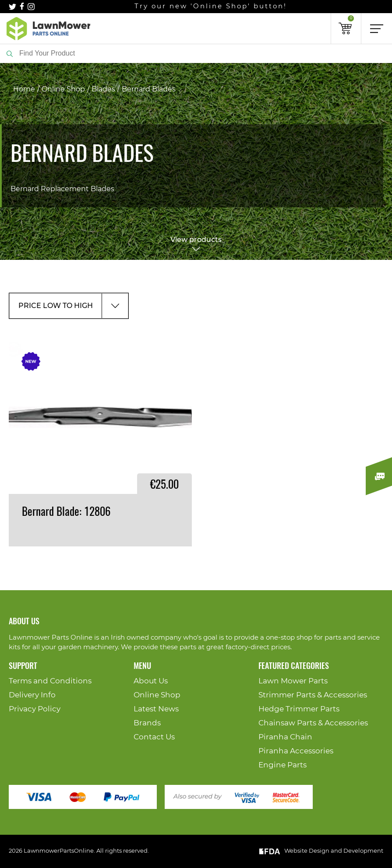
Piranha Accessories (296, 751)
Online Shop (63, 89)
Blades (103, 89)
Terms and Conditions (50, 681)
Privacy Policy (35, 709)
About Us (151, 681)
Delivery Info (32, 695)
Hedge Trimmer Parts (299, 709)
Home (24, 89)
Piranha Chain (285, 737)
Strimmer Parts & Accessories (313, 695)
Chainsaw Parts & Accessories (313, 723)
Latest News (156, 709)
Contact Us (154, 737)
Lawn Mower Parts (293, 681)
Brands (147, 723)
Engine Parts (283, 765)
